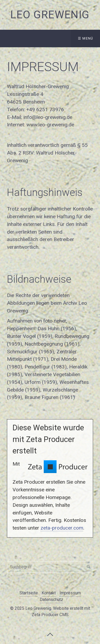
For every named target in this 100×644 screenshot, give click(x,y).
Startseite (29, 593)
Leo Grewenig (50, 15)
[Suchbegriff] (50, 567)
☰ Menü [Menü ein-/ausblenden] (86, 38)
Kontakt (49, 593)
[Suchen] (89, 567)
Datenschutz (51, 600)
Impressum (70, 593)
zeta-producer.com (62, 528)
